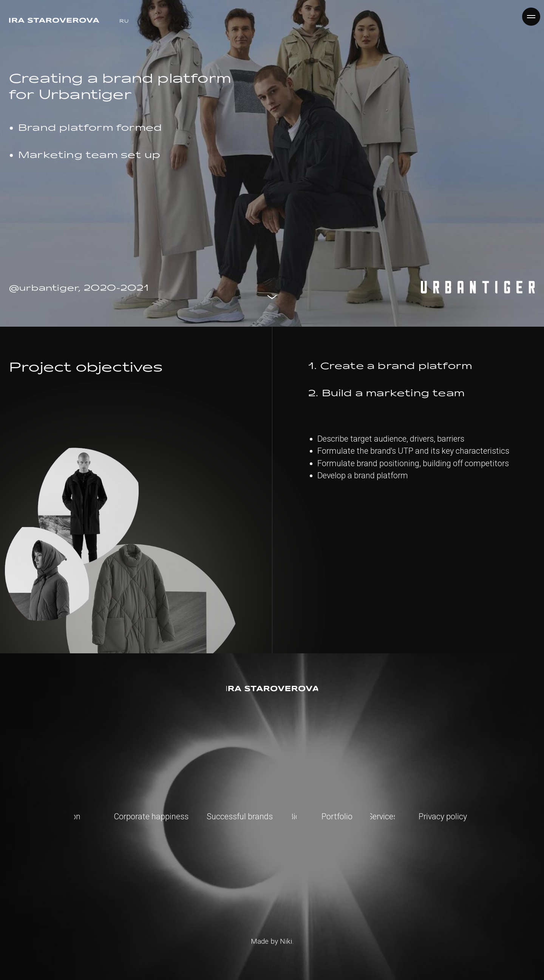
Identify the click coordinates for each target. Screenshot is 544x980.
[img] (272, 688)
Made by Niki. (272, 941)
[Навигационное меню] (531, 17)
